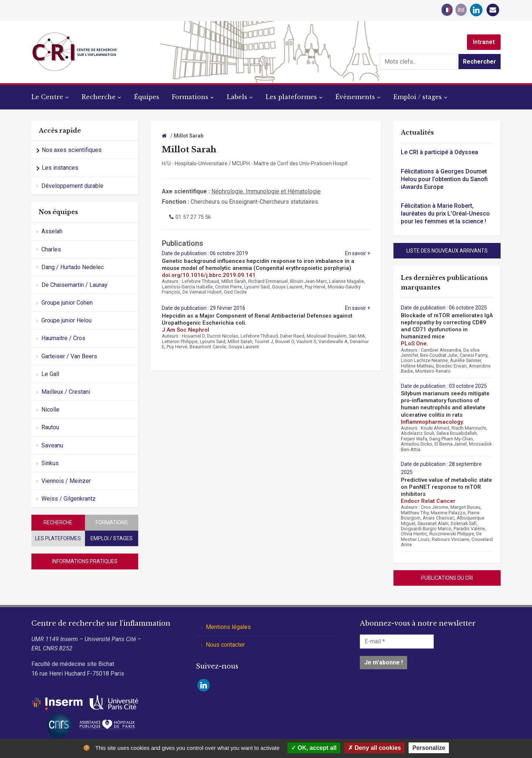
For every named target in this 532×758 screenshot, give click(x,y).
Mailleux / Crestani (66, 392)
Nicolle (50, 410)
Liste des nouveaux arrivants (447, 251)
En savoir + (358, 253)
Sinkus (50, 463)
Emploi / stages (418, 97)
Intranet (484, 42)
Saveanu (52, 445)
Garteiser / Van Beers (69, 356)
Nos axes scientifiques (72, 150)
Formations (190, 97)
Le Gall (50, 374)
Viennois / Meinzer (66, 481)
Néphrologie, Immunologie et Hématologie (266, 191)
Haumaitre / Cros (63, 338)
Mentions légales (228, 627)
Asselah (52, 231)
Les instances (60, 168)
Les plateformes (291, 97)
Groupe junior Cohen (67, 303)
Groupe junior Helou (66, 320)
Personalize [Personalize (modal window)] (429, 748)
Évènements (355, 97)
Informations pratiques (85, 561)
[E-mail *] (397, 642)
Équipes (147, 97)
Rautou (50, 427)
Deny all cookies (374, 748)
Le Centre (47, 97)
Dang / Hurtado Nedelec (73, 267)
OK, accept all (314, 748)
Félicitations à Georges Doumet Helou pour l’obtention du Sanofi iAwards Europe (444, 179)
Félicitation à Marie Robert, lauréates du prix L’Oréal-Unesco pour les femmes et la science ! (445, 214)
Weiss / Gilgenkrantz (69, 499)
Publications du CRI (447, 578)
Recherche (99, 97)
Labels (237, 97)
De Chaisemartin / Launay (74, 285)
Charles (51, 249)
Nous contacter (225, 645)
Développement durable (72, 186)
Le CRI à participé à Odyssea (439, 152)
